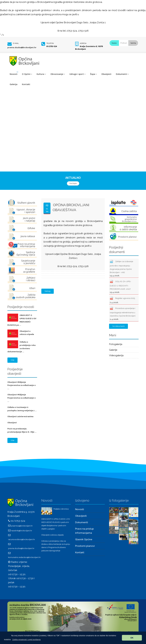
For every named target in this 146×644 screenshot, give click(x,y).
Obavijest (12, 423)
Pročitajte (73, 183)
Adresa (83, 43)
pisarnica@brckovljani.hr (22, 526)
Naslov (114, 43)
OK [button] (132, 638)
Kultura (41, 74)
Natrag (48, 291)
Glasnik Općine (84, 539)
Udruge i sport (77, 74)
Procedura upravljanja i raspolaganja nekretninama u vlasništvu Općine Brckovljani (123, 313)
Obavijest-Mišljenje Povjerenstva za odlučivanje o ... (22, 385)
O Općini (27, 74)
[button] (26, 640)
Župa (93, 74)
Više (12, 360)
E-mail (16, 43)
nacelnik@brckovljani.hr (22, 531)
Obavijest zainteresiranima (20, 416)
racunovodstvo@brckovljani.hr (22, 539)
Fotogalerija (116, 344)
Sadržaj (133, 43)
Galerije (113, 350)
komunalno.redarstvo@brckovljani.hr (24, 557)
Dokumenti (122, 74)
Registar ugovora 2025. (123, 300)
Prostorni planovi (85, 546)
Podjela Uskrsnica (61, 509)
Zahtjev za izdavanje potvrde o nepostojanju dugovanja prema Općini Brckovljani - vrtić (121, 268)
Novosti (14, 74)
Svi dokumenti (118, 326)
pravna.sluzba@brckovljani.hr (22, 47)
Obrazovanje (58, 74)
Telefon (50, 43)
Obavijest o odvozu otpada (52, 535)
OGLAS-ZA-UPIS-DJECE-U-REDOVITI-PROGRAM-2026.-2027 (120, 286)
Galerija (14, 84)
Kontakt (26, 84)
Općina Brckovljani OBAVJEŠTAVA (71, 207)
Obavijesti (106, 74)
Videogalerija (116, 355)
